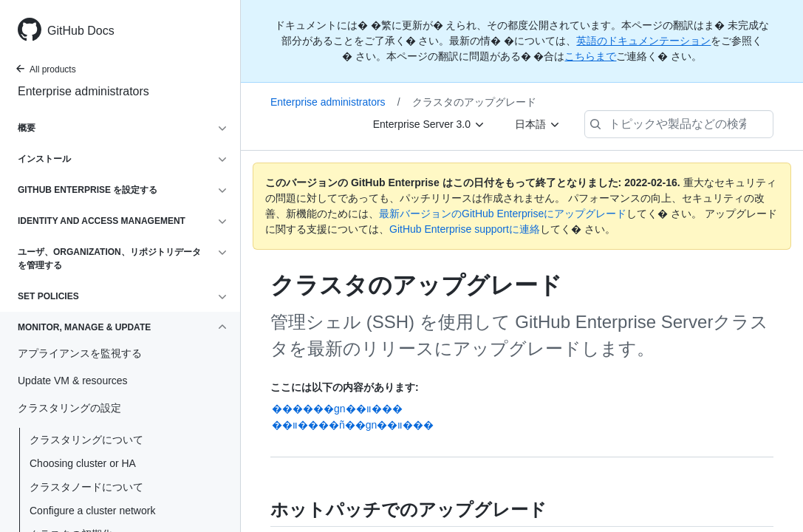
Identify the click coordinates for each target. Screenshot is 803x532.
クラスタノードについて (86, 487)
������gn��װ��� (337, 409)
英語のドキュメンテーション (643, 41)
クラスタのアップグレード (474, 102)
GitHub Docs (81, 31)
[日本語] (538, 124)
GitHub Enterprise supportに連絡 (465, 229)
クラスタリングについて (86, 440)
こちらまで (590, 56)
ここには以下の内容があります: (345, 387)
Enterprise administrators (83, 91)
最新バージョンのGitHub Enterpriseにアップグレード (503, 214)
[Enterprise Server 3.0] (429, 124)
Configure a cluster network (92, 511)
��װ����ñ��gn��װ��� (353, 425)
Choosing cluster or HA (83, 463)
